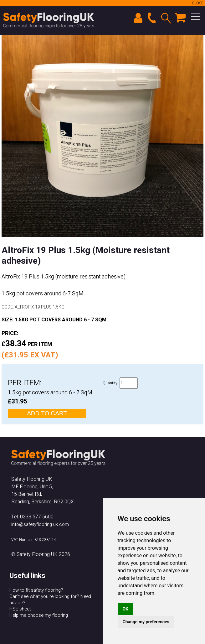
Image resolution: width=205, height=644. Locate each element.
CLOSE (198, 3)
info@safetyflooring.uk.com (40, 524)
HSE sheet (20, 609)
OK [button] (126, 609)
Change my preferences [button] (146, 622)
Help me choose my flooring (39, 615)
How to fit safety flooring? (36, 590)
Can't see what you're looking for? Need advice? (50, 600)
